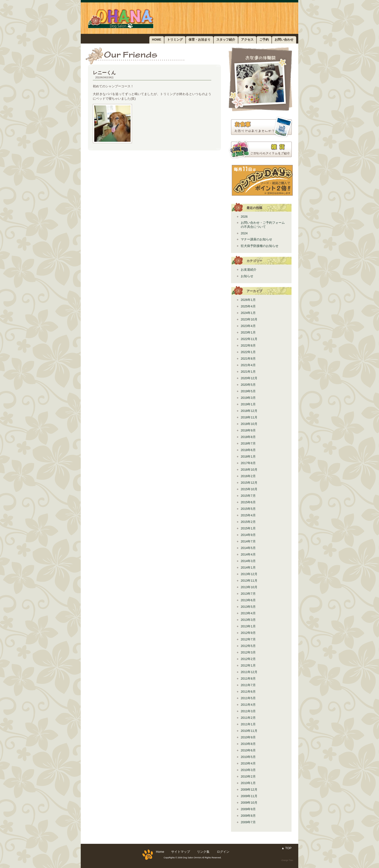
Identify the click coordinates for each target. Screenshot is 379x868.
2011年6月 (248, 692)
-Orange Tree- (287, 860)
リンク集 (203, 852)
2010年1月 (248, 783)
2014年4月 (248, 554)
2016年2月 (248, 476)
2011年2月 (248, 718)
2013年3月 (248, 620)
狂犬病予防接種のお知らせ (260, 246)
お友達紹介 (260, 79)
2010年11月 (249, 731)
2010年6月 (248, 750)
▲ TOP (286, 848)
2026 (244, 217)
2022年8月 (248, 345)
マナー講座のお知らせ (256, 239)
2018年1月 (248, 456)
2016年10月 (249, 470)
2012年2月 (248, 659)
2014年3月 (248, 561)
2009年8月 (248, 816)
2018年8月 (248, 437)
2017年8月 (248, 463)
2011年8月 (248, 679)
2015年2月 (248, 522)
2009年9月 (248, 809)
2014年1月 (248, 568)
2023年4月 (248, 326)
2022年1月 (248, 352)
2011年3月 (248, 711)
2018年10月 (249, 424)
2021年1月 (248, 372)
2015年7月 (248, 496)
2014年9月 (248, 535)
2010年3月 (248, 770)
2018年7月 (248, 443)
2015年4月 (248, 515)
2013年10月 (249, 587)
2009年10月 (249, 803)
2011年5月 (248, 698)
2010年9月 (248, 737)
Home (160, 852)
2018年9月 (248, 430)
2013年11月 (249, 581)
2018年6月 (248, 450)
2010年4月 (248, 763)
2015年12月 (249, 483)
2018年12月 (249, 411)
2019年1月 (248, 404)
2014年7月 (248, 541)
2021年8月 (248, 359)
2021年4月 (248, 365)
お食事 (260, 127)
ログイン (223, 852)
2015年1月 (248, 528)
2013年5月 (248, 607)
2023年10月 (249, 319)
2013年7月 (248, 594)
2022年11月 (249, 339)
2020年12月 (249, 378)
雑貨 (260, 149)
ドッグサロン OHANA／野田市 (133, 18)
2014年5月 (248, 548)
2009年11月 (249, 796)
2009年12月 (249, 790)
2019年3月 (248, 398)
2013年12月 (249, 574)
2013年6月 (248, 600)
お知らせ (247, 276)
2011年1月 (248, 724)
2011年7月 (248, 685)
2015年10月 (249, 489)
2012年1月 (248, 665)
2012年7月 (248, 639)
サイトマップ (181, 852)
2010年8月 (248, 744)
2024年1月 (248, 313)
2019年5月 (248, 391)
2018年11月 (249, 417)
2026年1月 (248, 300)
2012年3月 (248, 652)
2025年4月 (248, 306)
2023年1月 (248, 332)
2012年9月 (248, 633)
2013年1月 (248, 626)
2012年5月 (248, 646)
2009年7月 (248, 822)
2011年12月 (249, 672)
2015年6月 (248, 502)
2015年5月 (248, 509)
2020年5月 (248, 385)
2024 (244, 233)
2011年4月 (248, 705)
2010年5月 (248, 757)
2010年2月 (248, 776)
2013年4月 (248, 613)
